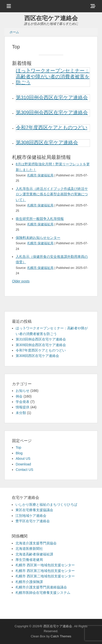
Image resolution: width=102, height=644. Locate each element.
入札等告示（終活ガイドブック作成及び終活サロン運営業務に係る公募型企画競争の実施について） (52, 194)
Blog (19, 453)
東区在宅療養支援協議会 (34, 510)
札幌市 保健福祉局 (40, 175)
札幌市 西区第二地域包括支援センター (45, 576)
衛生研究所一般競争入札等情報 (40, 219)
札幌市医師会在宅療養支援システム (43, 593)
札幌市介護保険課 (29, 582)
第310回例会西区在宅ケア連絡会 (52, 97)
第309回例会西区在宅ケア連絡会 (52, 112)
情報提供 (23, 407)
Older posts (21, 281)
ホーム (14, 32)
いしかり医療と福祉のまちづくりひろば (46, 505)
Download (23, 464)
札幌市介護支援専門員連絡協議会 (41, 587)
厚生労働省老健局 (29, 560)
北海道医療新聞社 (29, 549)
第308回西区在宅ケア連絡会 (47, 142)
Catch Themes (61, 636)
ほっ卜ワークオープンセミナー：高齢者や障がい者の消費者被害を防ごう (53, 77)
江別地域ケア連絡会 (31, 516)
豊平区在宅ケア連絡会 (33, 521)
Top (19, 447)
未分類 (21, 413)
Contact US (25, 470)
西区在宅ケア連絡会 (51, 18)
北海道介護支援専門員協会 (36, 543)
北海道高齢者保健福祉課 (34, 554)
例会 (19, 396)
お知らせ (23, 391)
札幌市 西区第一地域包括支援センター (45, 565)
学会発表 (23, 402)
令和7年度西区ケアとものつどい (52, 127)
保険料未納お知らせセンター (38, 238)
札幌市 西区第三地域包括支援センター (45, 571)
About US (23, 459)
